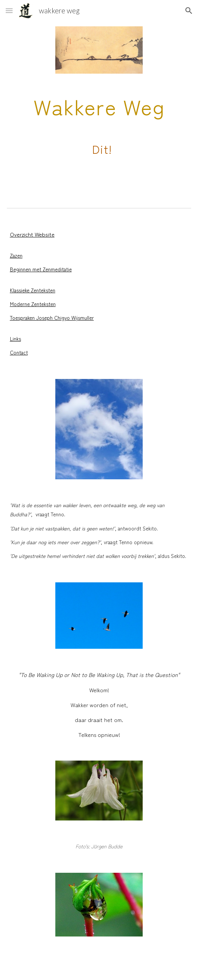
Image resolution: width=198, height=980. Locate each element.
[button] (9, 10)
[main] (99, 133)
